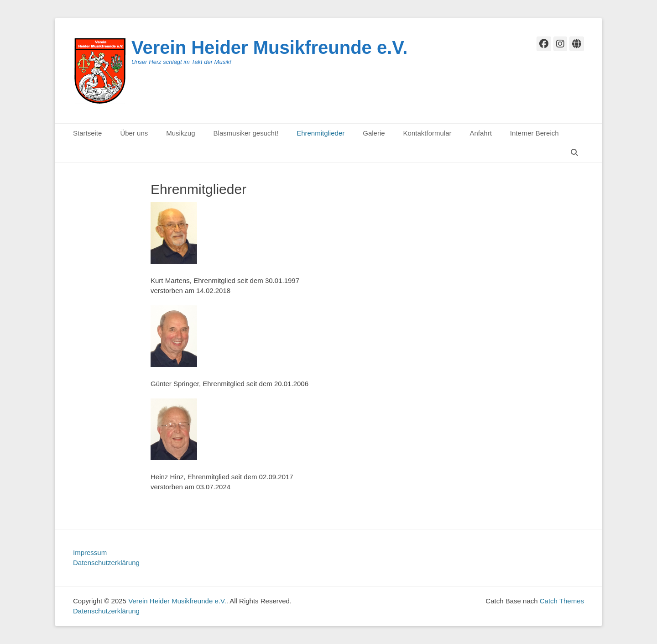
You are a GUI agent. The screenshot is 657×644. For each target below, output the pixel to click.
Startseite (87, 133)
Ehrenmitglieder (321, 133)
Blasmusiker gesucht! (246, 133)
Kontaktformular (428, 133)
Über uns (134, 133)
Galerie (374, 133)
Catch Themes (562, 601)
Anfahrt (480, 133)
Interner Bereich (534, 133)
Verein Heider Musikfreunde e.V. (269, 47)
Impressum (90, 552)
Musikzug (180, 133)
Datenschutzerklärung (106, 563)
